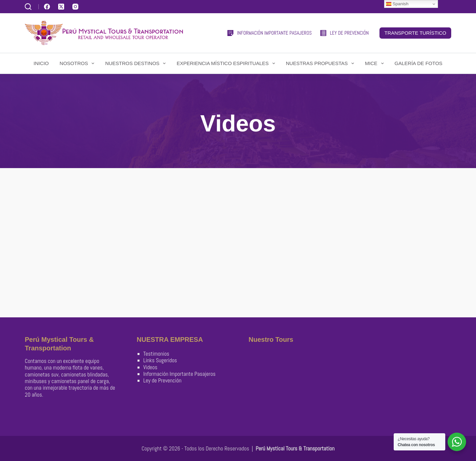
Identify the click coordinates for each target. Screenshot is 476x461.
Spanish (397, 4)
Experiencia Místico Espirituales (227, 63)
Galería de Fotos (419, 63)
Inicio (41, 63)
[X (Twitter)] (61, 7)
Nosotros (78, 63)
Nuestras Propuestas (321, 63)
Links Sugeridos (160, 360)
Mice (376, 63)
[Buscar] (28, 7)
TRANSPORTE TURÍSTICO (415, 33)
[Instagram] (75, 7)
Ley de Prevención (162, 380)
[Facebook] (47, 7)
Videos (151, 367)
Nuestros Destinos (137, 63)
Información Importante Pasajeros (179, 374)
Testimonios (157, 354)
